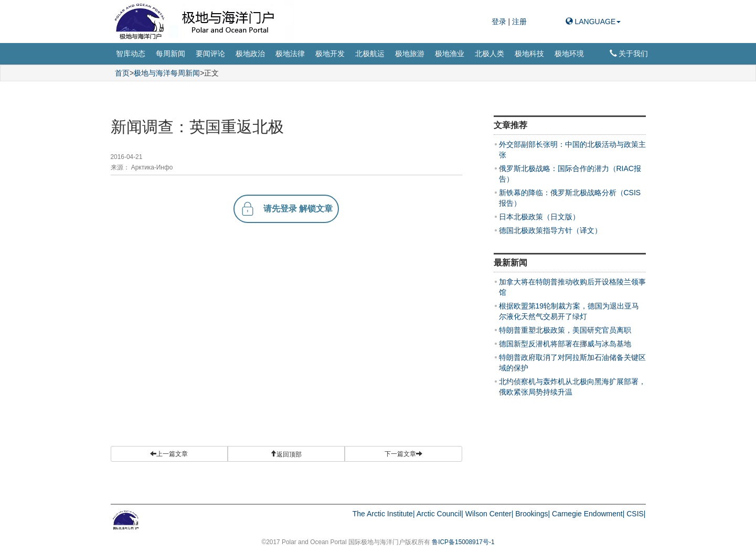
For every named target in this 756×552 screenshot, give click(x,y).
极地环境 (569, 54)
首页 (122, 73)
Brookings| (533, 514)
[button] (286, 454)
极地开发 (330, 54)
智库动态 (131, 54)
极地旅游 (410, 54)
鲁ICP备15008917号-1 (463, 542)
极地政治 (250, 54)
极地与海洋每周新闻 (167, 73)
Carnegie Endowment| (588, 514)
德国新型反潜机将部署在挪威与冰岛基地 (565, 344)
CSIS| (636, 514)
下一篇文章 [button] (403, 454)
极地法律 (290, 54)
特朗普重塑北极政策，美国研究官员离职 (565, 330)
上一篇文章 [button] (169, 454)
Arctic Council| (440, 514)
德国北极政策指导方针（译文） (550, 230)
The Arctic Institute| (384, 514)
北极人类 (489, 54)
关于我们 (629, 54)
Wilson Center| (489, 514)
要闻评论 (210, 54)
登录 (500, 22)
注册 (519, 22)
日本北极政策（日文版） (539, 217)
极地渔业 (450, 54)
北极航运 (370, 54)
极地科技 (529, 54)
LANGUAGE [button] (593, 22)
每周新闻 (171, 54)
